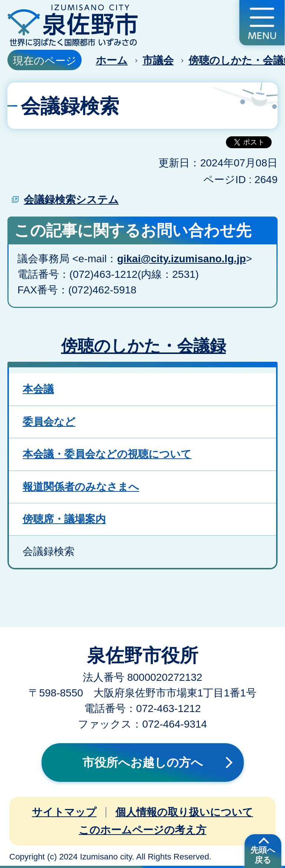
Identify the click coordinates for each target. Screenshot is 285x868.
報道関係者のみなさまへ (81, 487)
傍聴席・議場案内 (64, 519)
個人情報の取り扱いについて (184, 812)
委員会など (49, 422)
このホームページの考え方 (142, 830)
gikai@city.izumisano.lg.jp (181, 259)
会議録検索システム (71, 200)
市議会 (158, 60)
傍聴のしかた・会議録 (144, 346)
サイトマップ (64, 812)
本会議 (38, 389)
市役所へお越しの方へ (143, 763)
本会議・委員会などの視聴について (107, 454)
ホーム (112, 60)
